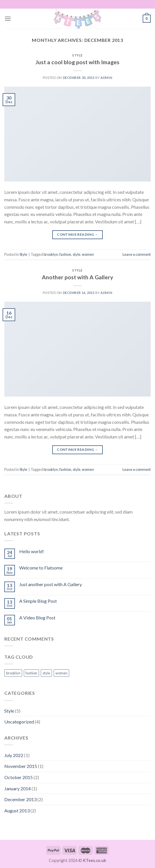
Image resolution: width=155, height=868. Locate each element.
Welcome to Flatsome (41, 568)
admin (106, 78)
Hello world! (32, 551)
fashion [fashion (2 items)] (31, 673)
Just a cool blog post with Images (77, 62)
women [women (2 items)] (61, 673)
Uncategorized (19, 722)
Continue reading (77, 234)
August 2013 (17, 811)
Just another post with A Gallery (51, 584)
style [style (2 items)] (46, 673)
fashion (65, 254)
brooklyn (51, 254)
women (88, 254)
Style (77, 55)
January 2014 (18, 788)
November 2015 (21, 766)
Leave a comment (137, 254)
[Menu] (8, 18)
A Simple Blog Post (38, 601)
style (76, 254)
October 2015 (19, 777)
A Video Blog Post (37, 618)
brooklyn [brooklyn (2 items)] (13, 673)
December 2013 (20, 799)
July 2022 (14, 755)
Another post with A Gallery (77, 277)
